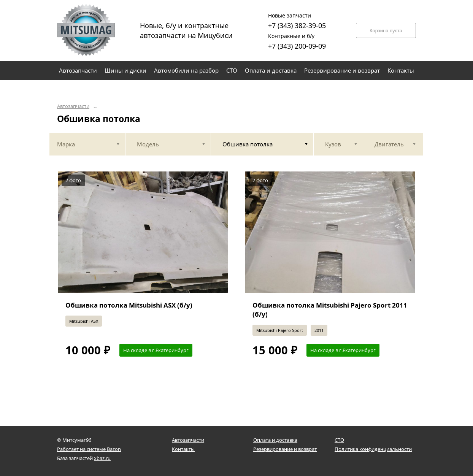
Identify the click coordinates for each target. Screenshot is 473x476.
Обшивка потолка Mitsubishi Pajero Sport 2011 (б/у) (330, 310)
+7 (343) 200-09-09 (297, 40)
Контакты (183, 449)
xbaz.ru (102, 458)
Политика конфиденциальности (373, 449)
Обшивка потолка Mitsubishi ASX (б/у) (129, 305)
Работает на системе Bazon (89, 449)
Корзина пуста (386, 31)
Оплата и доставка (275, 440)
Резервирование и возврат (285, 449)
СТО (339, 440)
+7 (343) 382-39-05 (297, 20)
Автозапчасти (73, 106)
